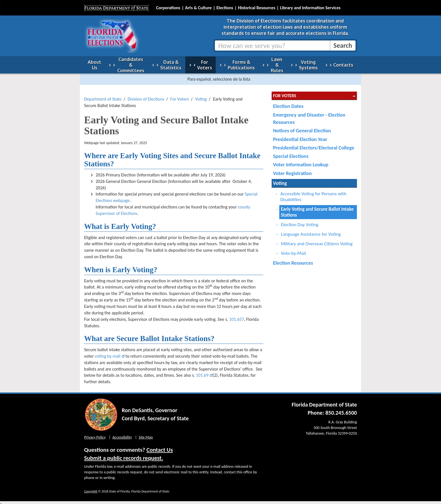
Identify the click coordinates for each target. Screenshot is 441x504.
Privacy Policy (95, 434)
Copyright (91, 488)
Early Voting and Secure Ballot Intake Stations (317, 209)
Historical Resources (257, 8)
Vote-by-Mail (293, 250)
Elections (225, 8)
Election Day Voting (300, 221)
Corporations (168, 8)
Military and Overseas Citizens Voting (317, 240)
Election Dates (288, 103)
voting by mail (108, 353)
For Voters (180, 96)
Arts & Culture (198, 8)
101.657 (237, 316)
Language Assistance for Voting (311, 231)
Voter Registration (292, 170)
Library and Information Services (310, 8)
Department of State (103, 96)
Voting (201, 96)
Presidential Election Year (300, 136)
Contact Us (160, 446)
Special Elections (291, 153)
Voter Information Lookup (301, 161)
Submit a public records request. (124, 455)
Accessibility (122, 434)
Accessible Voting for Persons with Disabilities (313, 193)
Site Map (146, 434)
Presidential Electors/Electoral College (314, 144)
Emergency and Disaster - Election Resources (309, 115)
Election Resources (293, 259)
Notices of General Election (302, 127)
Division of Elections (146, 96)
